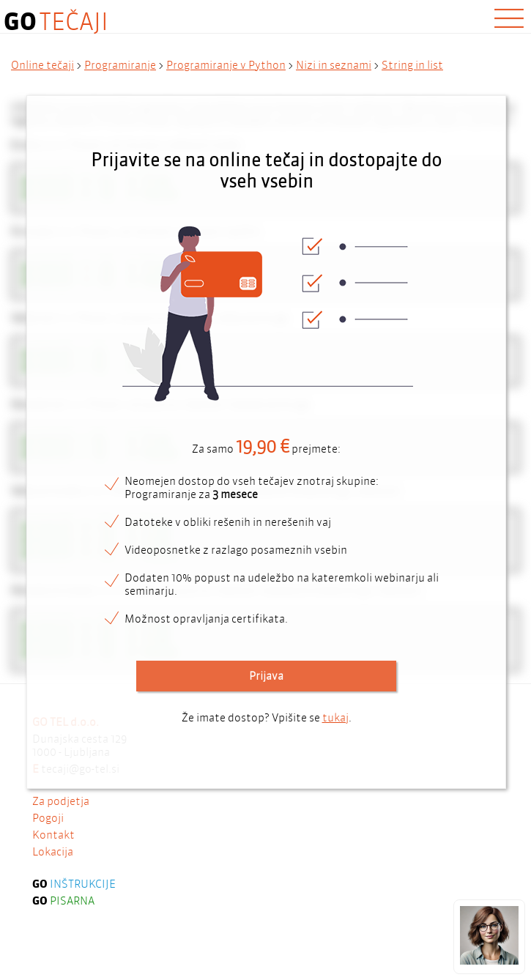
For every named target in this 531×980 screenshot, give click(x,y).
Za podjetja (61, 842)
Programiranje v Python (226, 65)
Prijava (266, 676)
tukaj (335, 718)
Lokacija (53, 893)
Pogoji (48, 859)
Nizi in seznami (334, 65)
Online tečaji (42, 65)
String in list (412, 65)
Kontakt (53, 876)
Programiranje (120, 65)
